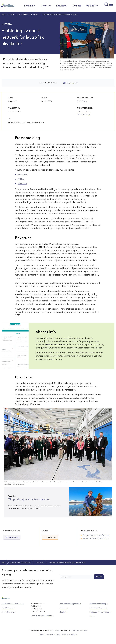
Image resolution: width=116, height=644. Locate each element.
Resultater (61, 6)
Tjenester (45, 6)
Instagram (51, 634)
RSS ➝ (92, 616)
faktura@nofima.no (9, 612)
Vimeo (66, 634)
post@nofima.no (8, 608)
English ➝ (64, 612)
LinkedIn (43, 634)
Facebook (59, 634)
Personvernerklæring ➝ (98, 604)
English (91, 6)
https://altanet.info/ (55, 345)
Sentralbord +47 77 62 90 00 (13, 604)
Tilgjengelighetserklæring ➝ (100, 612)
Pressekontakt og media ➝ (70, 604)
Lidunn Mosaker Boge (79, 630)
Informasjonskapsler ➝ (98, 608)
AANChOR (23, 184)
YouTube (73, 634)
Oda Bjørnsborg (83, 115)
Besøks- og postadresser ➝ (42, 616)
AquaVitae (23, 175)
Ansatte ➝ (64, 608)
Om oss (76, 6)
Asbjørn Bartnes (54, 630)
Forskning (29, 6)
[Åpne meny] (107, 6)
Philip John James (84, 112)
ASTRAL (22, 179)
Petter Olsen (82, 101)
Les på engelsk (70, 83)
